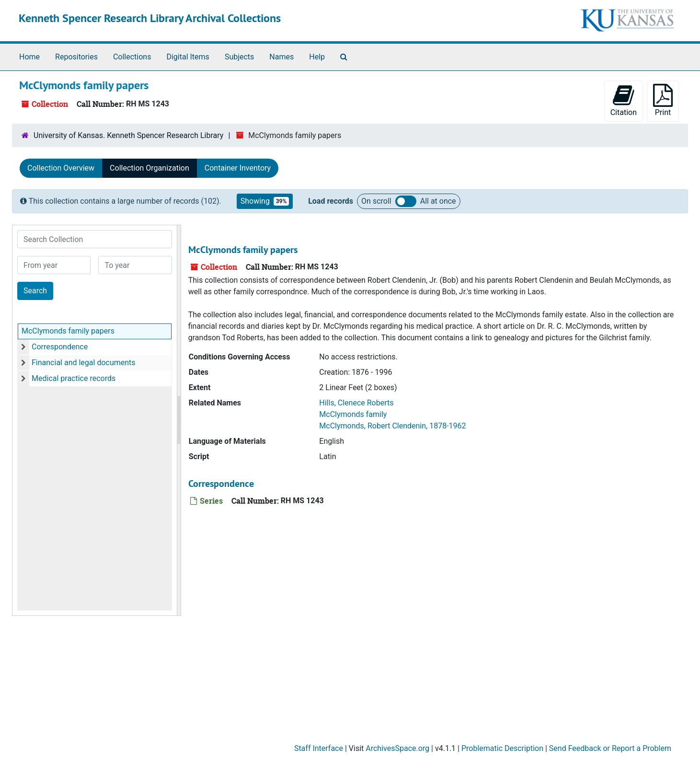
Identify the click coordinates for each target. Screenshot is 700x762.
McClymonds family (353, 414)
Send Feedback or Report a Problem (610, 748)
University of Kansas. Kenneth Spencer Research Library (128, 135)
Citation (624, 100)
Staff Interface (319, 748)
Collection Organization (149, 168)
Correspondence (60, 347)
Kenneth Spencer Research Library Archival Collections (150, 18)
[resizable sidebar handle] (179, 420)
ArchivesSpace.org (397, 748)
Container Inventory (238, 168)
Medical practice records (74, 378)
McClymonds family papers (68, 331)
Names (281, 57)
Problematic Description (502, 748)
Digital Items (188, 57)
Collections (132, 57)
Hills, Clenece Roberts (356, 403)
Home (29, 57)
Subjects (239, 57)
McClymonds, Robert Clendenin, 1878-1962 (392, 426)
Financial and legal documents (84, 363)
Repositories (76, 57)
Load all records (406, 201)
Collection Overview (61, 168)
